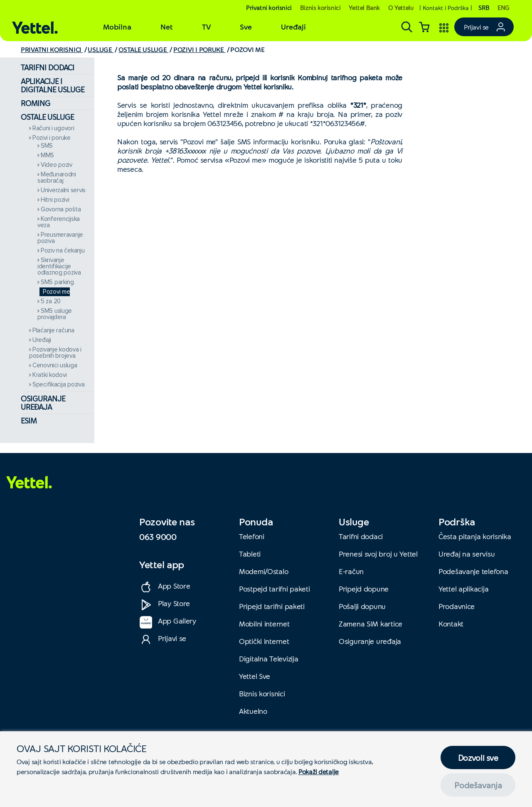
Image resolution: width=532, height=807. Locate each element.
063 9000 (158, 537)
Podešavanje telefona (473, 571)
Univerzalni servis (63, 190)
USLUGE (101, 49)
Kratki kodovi (49, 375)
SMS (47, 146)
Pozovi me (56, 292)
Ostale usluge (47, 117)
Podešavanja (478, 785)
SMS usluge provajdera (55, 314)
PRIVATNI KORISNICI (52, 49)
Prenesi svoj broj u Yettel (378, 554)
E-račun (351, 571)
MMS (47, 155)
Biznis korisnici (262, 693)
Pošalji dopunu (362, 606)
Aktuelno (253, 711)
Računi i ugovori (53, 128)
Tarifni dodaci (48, 67)
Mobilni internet (264, 624)
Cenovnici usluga (55, 365)
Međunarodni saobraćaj (57, 178)
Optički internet (264, 641)
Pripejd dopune (364, 589)
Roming (36, 103)
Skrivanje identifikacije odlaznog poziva (59, 266)
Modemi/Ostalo (264, 571)
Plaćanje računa (53, 330)
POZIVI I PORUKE (199, 49)
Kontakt (451, 624)
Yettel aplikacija (463, 589)
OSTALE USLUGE (143, 49)
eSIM (29, 420)
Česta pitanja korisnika (475, 536)
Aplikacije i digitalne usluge (53, 85)
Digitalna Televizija (268, 658)
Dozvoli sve (478, 757)
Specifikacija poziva (58, 385)
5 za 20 (51, 301)
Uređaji (42, 340)
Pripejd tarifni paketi (272, 606)
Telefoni (252, 536)
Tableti (250, 554)
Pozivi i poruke (52, 138)
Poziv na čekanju (63, 251)
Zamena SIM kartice (371, 624)
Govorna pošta (61, 209)
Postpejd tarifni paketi (275, 589)
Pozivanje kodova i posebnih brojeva (55, 353)
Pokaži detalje (319, 771)
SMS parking (57, 282)
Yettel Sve (255, 676)
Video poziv (57, 165)
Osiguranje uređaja (43, 402)
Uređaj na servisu (467, 554)
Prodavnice (457, 606)
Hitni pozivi (55, 200)
